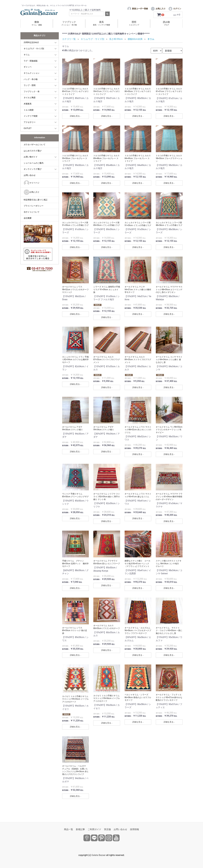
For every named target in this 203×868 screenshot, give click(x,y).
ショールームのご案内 (34, 168)
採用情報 (134, 829)
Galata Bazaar (99, 855)
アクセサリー (30, 127)
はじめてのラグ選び (33, 156)
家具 (101, 29)
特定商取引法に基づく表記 (36, 205)
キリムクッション (32, 78)
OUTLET (28, 134)
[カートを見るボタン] (161, 20)
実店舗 (107, 829)
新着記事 (80, 829)
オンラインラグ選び (33, 174)
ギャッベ (28, 72)
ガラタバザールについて (35, 150)
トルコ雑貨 (29, 115)
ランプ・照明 (30, 91)
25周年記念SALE (31, 48)
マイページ (32, 188)
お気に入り (32, 197)
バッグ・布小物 (31, 84)
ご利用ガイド (94, 829)
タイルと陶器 (30, 103)
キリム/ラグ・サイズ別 (34, 54)
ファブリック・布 (32, 97)
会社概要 (28, 223)
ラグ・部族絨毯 (31, 66)
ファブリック (69, 29)
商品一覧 (69, 829)
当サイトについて (32, 217)
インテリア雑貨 (31, 121)
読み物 (166, 29)
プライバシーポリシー (34, 211)
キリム (27, 60)
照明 (134, 29)
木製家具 (28, 109)
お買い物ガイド (31, 162)
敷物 (37, 29)
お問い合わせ (30, 181)
